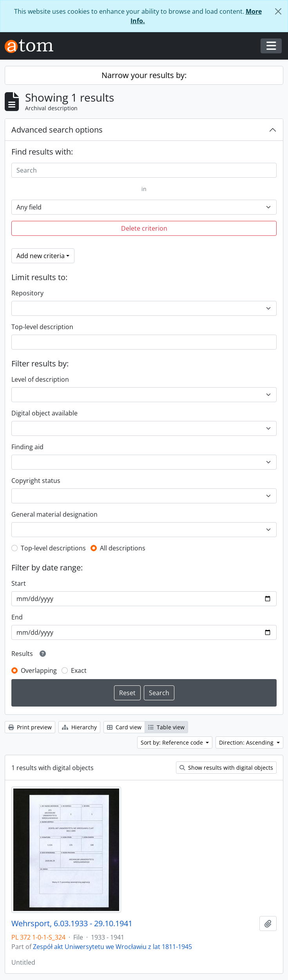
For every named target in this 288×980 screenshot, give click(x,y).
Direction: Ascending (247, 742)
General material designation (54, 514)
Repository (27, 293)
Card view (124, 727)
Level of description (40, 379)
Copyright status (36, 481)
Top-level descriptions (53, 548)
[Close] (278, 11)
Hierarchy (79, 727)
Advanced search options (57, 130)
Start (19, 583)
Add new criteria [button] (41, 256)
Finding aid (27, 447)
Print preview (30, 727)
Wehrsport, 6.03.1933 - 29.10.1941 (72, 924)
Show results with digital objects (226, 768)
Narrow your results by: (144, 75)
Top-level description (42, 327)
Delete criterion (144, 228)
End (17, 617)
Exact (79, 670)
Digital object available (44, 413)
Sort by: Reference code (173, 742)
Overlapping (39, 670)
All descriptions (123, 548)
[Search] (144, 170)
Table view (166, 727)
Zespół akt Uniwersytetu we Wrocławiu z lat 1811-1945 (112, 947)
